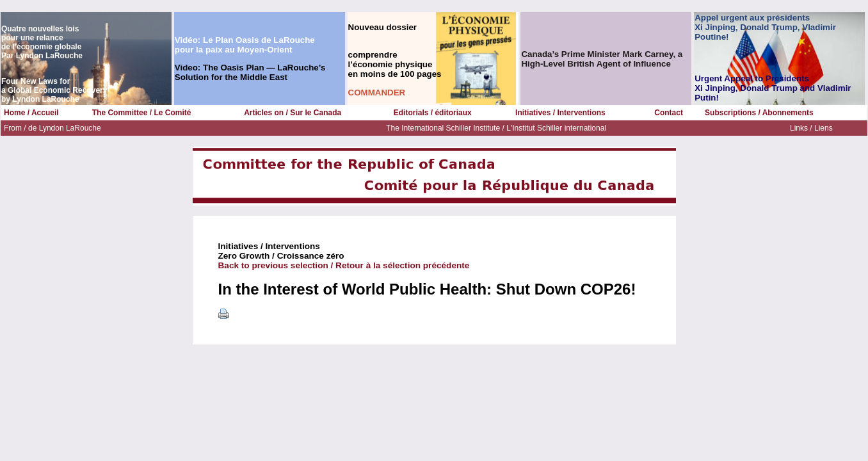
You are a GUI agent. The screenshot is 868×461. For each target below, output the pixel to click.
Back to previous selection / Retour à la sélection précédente (344, 265)
